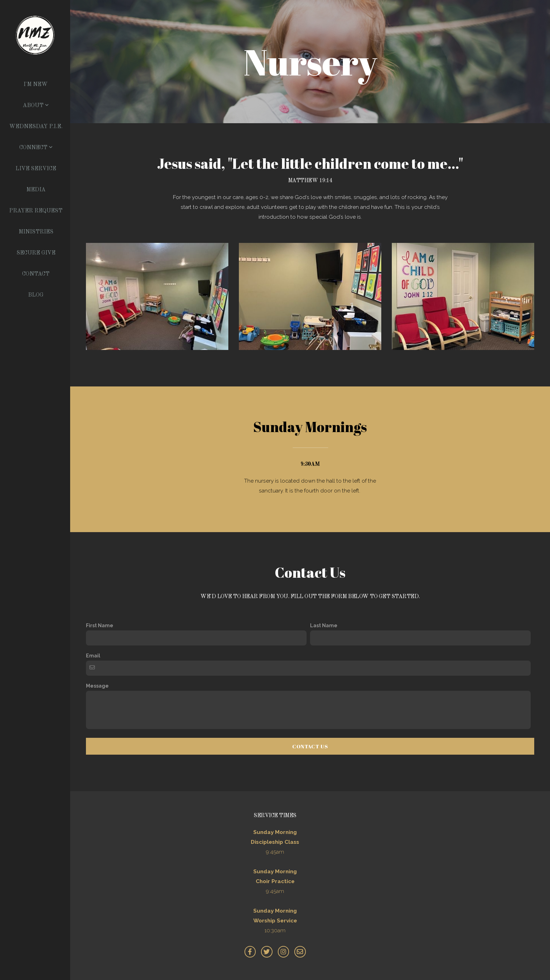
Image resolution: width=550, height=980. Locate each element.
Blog (36, 295)
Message (97, 686)
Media (36, 190)
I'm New (36, 85)
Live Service (36, 169)
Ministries (36, 232)
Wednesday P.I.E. (36, 127)
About (36, 106)
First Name (100, 625)
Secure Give (36, 253)
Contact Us (310, 746)
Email (93, 656)
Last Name (324, 625)
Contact (36, 274)
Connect (36, 148)
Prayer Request (36, 211)
